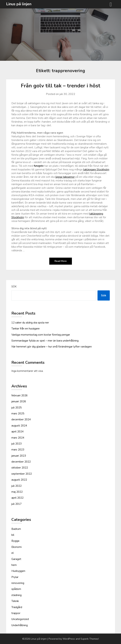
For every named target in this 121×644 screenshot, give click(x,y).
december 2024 (21, 419)
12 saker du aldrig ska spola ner (30, 323)
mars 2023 (18, 450)
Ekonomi (16, 547)
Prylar (15, 577)
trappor (16, 613)
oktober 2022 (20, 468)
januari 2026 (19, 401)
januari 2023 (19, 456)
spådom (16, 589)
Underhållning (20, 625)
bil (13, 535)
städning (16, 595)
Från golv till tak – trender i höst (61, 86)
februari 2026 (19, 395)
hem (14, 565)
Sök (14, 287)
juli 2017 (16, 504)
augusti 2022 (19, 480)
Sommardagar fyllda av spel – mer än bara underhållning (45, 341)
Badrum (16, 529)
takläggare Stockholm (96, 170)
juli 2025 (16, 408)
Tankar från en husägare (26, 329)
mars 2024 (18, 438)
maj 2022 (17, 492)
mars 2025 (18, 414)
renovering (18, 583)
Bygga (15, 541)
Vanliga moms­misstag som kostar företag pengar (41, 335)
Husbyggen (18, 571)
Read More (61, 261)
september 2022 (22, 474)
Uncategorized (20, 619)
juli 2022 (16, 486)
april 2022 (17, 498)
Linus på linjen (19, 4)
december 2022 (21, 462)
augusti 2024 (19, 426)
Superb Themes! (90, 639)
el (13, 553)
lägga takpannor (65, 177)
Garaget (16, 559)
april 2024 (17, 432)
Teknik (15, 601)
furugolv (39, 166)
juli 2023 (16, 444)
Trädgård (17, 607)
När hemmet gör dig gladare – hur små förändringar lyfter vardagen (52, 347)
